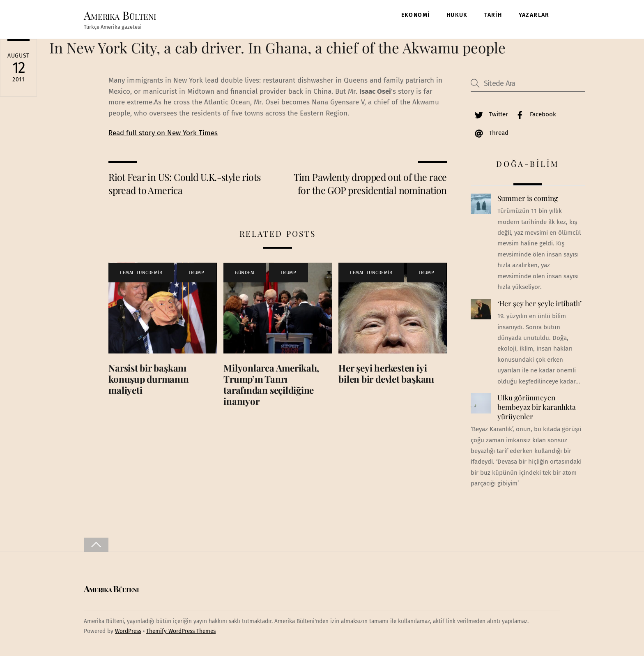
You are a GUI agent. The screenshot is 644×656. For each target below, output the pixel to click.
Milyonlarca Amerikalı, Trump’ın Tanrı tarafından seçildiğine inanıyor (271, 385)
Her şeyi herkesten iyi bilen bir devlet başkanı (386, 373)
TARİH (493, 15)
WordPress (128, 631)
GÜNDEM (245, 273)
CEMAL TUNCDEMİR (141, 273)
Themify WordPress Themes (181, 631)
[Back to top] (96, 545)
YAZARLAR (534, 15)
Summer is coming (528, 198)
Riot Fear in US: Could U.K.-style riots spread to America (184, 184)
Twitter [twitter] (489, 114)
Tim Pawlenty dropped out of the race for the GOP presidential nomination (370, 184)
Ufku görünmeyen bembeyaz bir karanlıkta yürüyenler (537, 407)
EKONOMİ (416, 15)
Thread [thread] (490, 133)
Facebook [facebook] (534, 114)
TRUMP (197, 273)
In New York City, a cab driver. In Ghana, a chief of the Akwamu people (277, 47)
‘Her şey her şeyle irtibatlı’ (539, 303)
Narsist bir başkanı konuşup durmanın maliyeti (148, 379)
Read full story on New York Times (163, 133)
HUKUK (457, 15)
